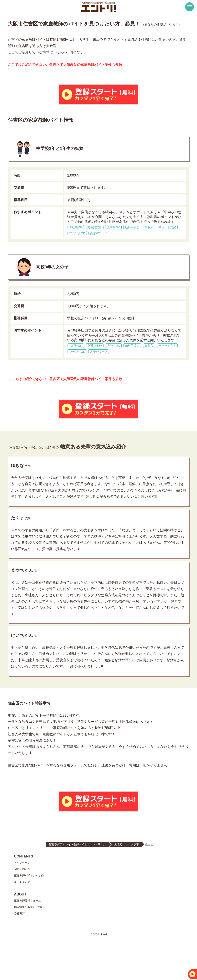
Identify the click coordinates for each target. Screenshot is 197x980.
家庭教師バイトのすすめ (29, 903)
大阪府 (118, 872)
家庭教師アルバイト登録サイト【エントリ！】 (78, 872)
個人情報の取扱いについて (30, 934)
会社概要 (19, 941)
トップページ (22, 890)
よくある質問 (22, 909)
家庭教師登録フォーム (28, 928)
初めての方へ (22, 896)
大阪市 (135, 872)
